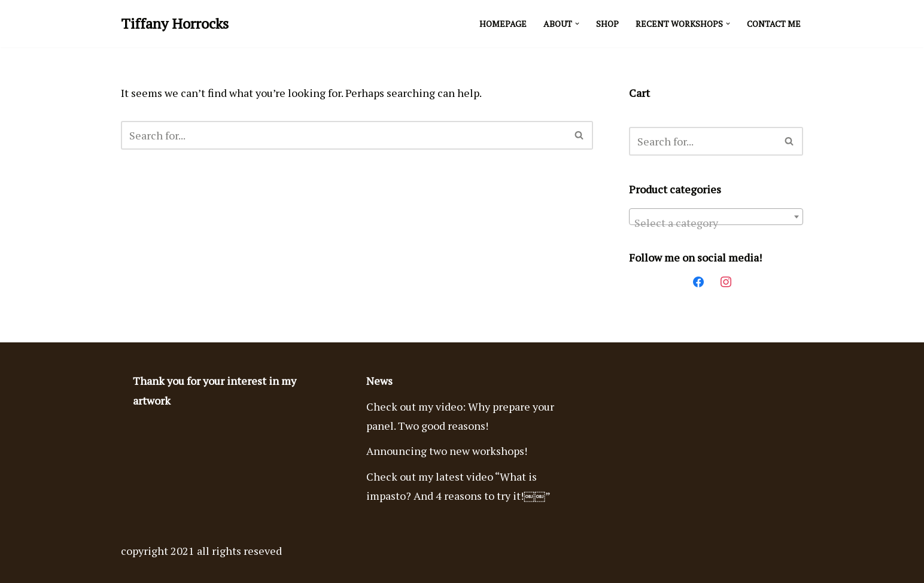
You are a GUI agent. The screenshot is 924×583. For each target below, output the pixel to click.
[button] (577, 24)
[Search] (344, 135)
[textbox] (716, 223)
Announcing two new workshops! (447, 451)
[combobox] (716, 217)
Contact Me (774, 24)
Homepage (503, 24)
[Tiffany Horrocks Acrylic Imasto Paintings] (175, 24)
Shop (607, 24)
